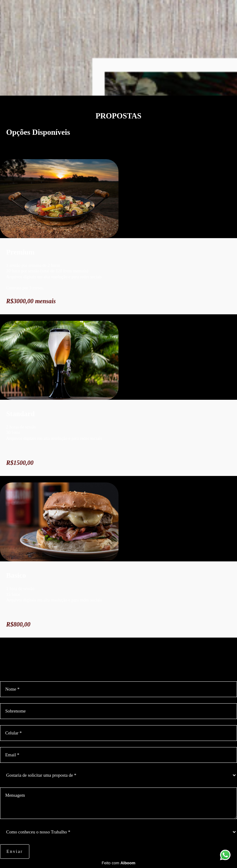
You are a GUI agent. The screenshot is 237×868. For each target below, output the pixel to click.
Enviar (15, 851)
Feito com (118, 863)
